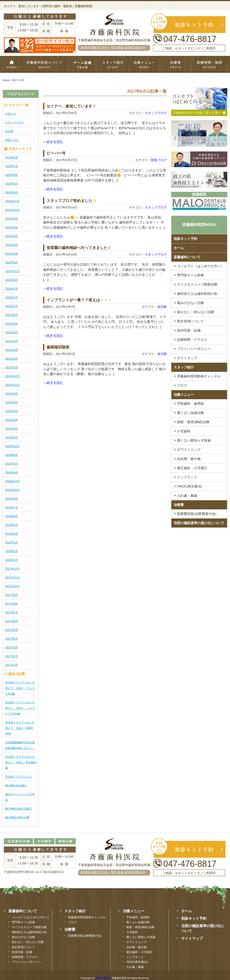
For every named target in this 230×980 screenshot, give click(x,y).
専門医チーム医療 (82, 65)
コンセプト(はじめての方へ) (30, 917)
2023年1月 (12, 297)
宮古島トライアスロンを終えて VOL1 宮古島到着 (21, 762)
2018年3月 (12, 542)
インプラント (187, 477)
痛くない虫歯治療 (190, 413)
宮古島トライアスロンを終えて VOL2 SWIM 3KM (20, 728)
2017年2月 (12, 656)
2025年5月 (12, 184)
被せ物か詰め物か (16, 785)
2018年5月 (12, 525)
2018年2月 (12, 551)
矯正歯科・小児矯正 (192, 468)
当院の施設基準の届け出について (199, 523)
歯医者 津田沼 (103, 978)
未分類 (9, 131)
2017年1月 (12, 665)
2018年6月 (12, 516)
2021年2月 (12, 367)
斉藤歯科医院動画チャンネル (199, 376)
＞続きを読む (53, 142)
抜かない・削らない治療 (196, 312)
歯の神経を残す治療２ (19, 809)
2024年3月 (12, 262)
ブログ (182, 385)
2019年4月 (12, 472)
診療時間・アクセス (192, 340)
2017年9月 (12, 595)
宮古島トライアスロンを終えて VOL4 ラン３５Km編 (20, 688)
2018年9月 (12, 499)
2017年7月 (12, 612)
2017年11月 (12, 577)
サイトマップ (187, 358)
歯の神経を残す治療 (17, 817)
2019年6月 (12, 455)
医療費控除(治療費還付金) (197, 514)
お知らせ (11, 114)
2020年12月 (12, 376)
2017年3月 (12, 647)
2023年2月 (12, 289)
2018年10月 (12, 490)
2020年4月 (12, 420)
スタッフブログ (15, 122)
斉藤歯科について (44, 65)
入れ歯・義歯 (187, 495)
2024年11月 (12, 201)
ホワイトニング (189, 450)
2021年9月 (12, 341)
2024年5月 (12, 245)
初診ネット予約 (185, 239)
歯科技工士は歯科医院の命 (197, 294)
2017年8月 (12, 604)
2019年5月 (12, 464)
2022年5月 (12, 315)
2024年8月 (12, 227)
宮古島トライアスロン (19, 777)
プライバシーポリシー (194, 349)
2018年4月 (12, 534)
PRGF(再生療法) (190, 486)
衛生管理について (190, 321)
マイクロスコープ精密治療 (197, 284)
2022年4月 (12, 324)
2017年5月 (12, 630)
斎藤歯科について (187, 257)
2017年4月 (12, 639)
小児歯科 (184, 431)
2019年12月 (12, 446)
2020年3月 (12, 429)
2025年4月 (12, 192)
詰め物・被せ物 (189, 459)
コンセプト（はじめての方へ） (201, 266)
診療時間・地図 (209, 65)
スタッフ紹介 (113, 65)
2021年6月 (12, 350)
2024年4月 (12, 254)
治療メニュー (144, 65)
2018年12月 (12, 481)
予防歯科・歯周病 (190, 404)
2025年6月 (12, 175)
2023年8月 (12, 280)
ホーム (12, 65)
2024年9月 (12, 219)
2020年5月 (12, 411)
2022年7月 (12, 306)
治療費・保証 (176, 65)
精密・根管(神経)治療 (193, 422)
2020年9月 (12, 394)
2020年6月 (12, 402)
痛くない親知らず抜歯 (194, 440)
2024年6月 (12, 236)
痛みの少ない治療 (190, 303)
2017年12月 (12, 569)
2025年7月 (12, 166)
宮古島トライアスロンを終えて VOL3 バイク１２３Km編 (20, 708)
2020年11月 (12, 385)
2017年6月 (12, 621)
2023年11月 (12, 271)
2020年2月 (12, 437)
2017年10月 (12, 586)
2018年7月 (12, 507)
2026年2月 (12, 157)
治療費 (179, 505)
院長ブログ (12, 140)
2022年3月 (12, 332)
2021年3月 (12, 359)
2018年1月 (12, 560)
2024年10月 (12, 210)
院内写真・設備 (189, 330)
